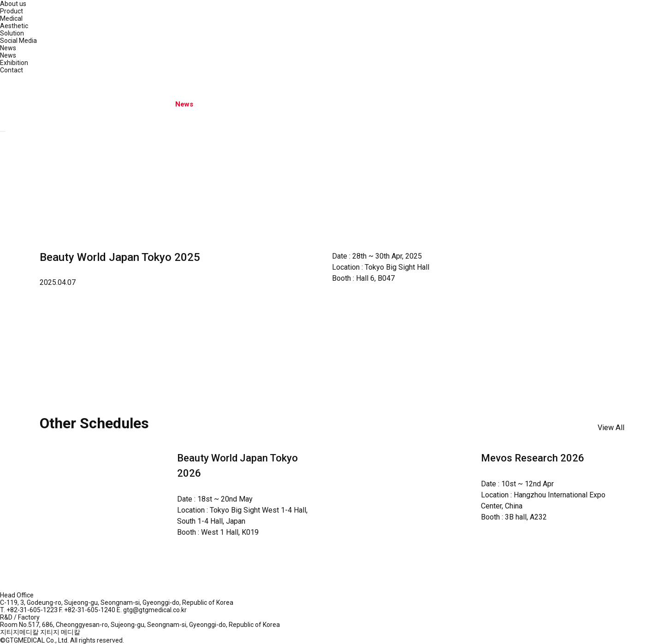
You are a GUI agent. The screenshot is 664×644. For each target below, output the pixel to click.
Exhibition (14, 63)
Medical (11, 18)
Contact (12, 70)
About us (13, 4)
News (8, 48)
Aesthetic (14, 26)
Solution (12, 33)
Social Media (18, 41)
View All (611, 428)
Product (12, 11)
